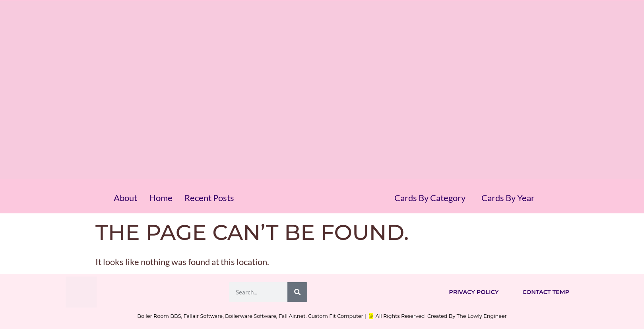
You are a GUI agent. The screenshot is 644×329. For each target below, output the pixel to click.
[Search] (297, 292)
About (125, 198)
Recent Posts (209, 198)
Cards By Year (508, 198)
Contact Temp (546, 292)
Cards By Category (430, 198)
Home (161, 198)
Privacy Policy (474, 292)
